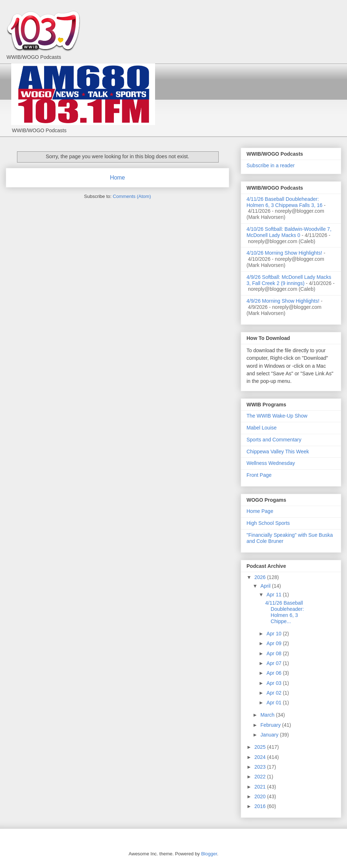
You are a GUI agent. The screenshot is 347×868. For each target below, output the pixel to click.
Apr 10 (275, 634)
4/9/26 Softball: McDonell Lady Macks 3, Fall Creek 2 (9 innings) (289, 280)
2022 (261, 777)
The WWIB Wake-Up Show (277, 416)
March (268, 715)
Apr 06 (275, 673)
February (271, 725)
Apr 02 (275, 693)
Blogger (209, 854)
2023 (261, 767)
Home (117, 178)
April (266, 586)
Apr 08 (275, 653)
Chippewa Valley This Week (278, 452)
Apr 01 (275, 703)
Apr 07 (275, 663)
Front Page (259, 475)
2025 (261, 747)
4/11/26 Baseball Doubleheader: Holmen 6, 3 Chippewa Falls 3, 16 (284, 202)
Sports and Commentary (274, 440)
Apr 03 (275, 683)
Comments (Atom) (132, 196)
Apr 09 (275, 643)
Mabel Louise (262, 428)
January (270, 735)
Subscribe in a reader (271, 165)
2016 (261, 806)
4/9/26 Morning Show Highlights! (283, 301)
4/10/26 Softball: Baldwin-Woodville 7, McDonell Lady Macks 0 (289, 232)
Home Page (260, 511)
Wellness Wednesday (271, 463)
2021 (261, 787)
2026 (261, 577)
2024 (261, 757)
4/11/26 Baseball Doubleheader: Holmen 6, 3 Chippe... (285, 612)
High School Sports (268, 523)
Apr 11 (275, 595)
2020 (261, 796)
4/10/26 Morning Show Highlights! (284, 253)
